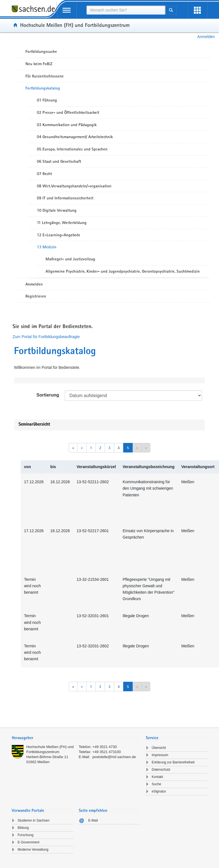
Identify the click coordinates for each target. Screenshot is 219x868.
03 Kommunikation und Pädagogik (67, 125)
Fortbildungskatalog (43, 88)
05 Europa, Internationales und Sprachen (72, 149)
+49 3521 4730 (105, 747)
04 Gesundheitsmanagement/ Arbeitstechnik (75, 137)
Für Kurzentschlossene (45, 76)
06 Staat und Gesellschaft (59, 161)
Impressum (160, 755)
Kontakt (157, 777)
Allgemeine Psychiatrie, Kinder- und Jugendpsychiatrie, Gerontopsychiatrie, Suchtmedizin (123, 271)
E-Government (28, 842)
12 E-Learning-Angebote (59, 235)
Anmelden (206, 37)
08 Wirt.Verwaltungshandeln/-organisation (74, 186)
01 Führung (47, 100)
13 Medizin (47, 247)
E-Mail (93, 820)
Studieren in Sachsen (34, 820)
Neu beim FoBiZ (39, 64)
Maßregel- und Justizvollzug (70, 259)
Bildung (23, 828)
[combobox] (126, 10)
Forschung (26, 835)
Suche (156, 784)
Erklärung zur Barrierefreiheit (173, 762)
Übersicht (159, 748)
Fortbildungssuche (41, 51)
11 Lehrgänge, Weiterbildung (62, 223)
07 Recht (44, 174)
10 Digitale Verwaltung (57, 210)
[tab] (76, 738)
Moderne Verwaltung (33, 850)
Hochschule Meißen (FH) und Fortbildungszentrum (75, 25)
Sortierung (48, 395)
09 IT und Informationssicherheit (65, 198)
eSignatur (159, 791)
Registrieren (36, 296)
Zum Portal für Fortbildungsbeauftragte (46, 337)
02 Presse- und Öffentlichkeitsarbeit (68, 112)
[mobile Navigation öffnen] (66, 10)
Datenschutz (161, 770)
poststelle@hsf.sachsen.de (114, 757)
